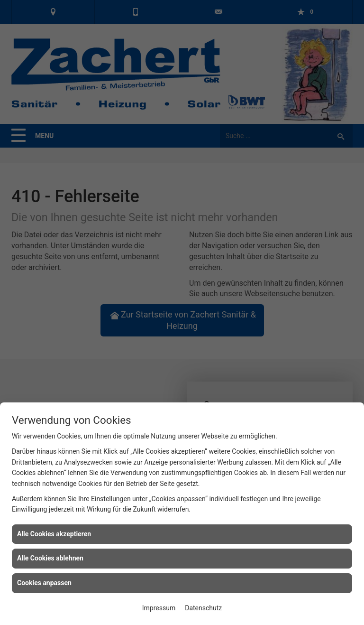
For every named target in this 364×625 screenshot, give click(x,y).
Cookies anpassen (44, 583)
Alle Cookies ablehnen (50, 558)
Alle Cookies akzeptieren (54, 534)
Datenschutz (203, 608)
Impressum (159, 608)
